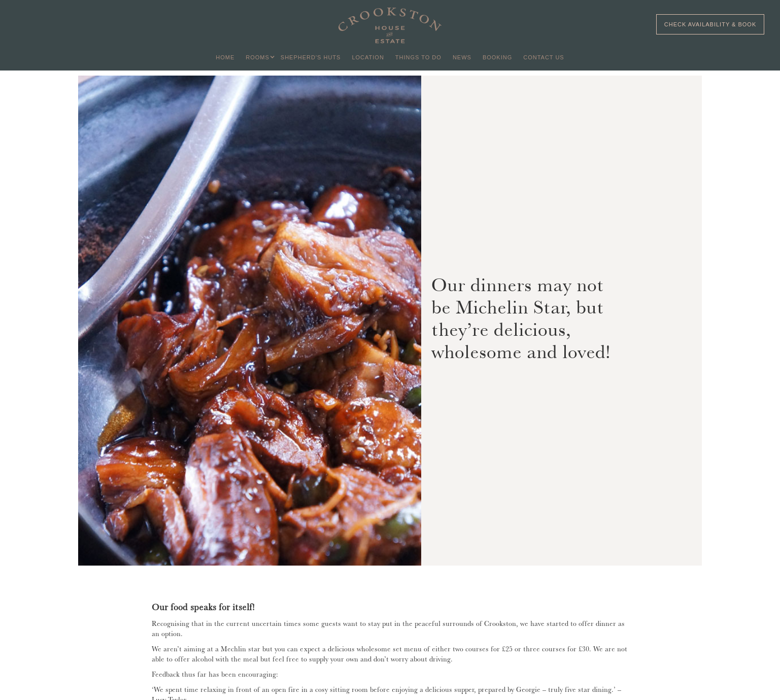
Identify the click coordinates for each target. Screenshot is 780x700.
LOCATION (368, 57)
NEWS (462, 57)
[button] (258, 57)
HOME (225, 57)
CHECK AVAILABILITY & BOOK (710, 24)
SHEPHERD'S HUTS (311, 57)
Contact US (544, 57)
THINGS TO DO (418, 57)
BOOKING (497, 57)
